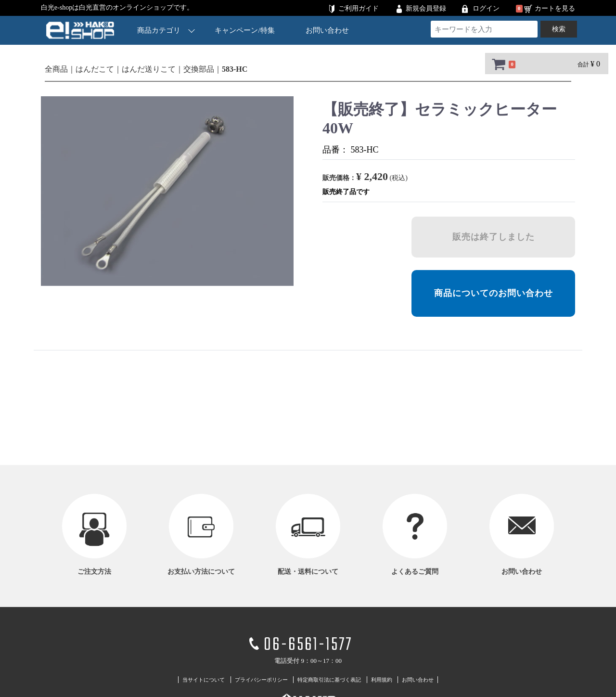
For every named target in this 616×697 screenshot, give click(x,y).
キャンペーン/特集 (245, 30)
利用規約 (382, 680)
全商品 (56, 69)
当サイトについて (204, 680)
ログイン (486, 8)
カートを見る (555, 8)
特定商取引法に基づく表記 (329, 680)
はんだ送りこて (149, 69)
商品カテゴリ (166, 30)
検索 (559, 29)
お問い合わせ (327, 30)
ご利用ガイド (359, 8)
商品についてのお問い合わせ (494, 293)
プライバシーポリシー (261, 680)
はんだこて (95, 69)
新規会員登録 (426, 8)
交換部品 (199, 69)
